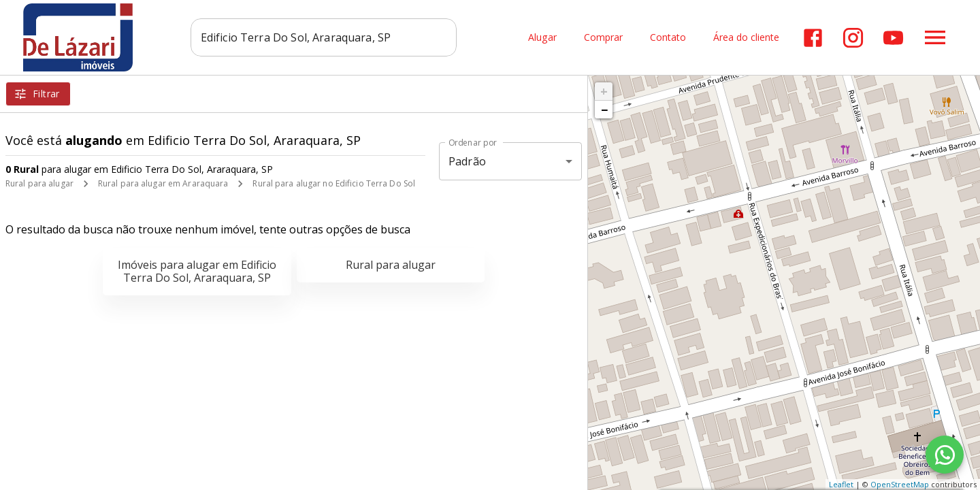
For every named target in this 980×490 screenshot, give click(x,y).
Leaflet (841, 484)
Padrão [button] (467, 161)
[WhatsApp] (945, 455)
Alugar (542, 38)
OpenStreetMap (900, 484)
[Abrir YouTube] (893, 38)
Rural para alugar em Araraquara (163, 183)
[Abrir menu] (935, 37)
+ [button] (604, 91)
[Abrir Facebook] (813, 38)
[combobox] (324, 37)
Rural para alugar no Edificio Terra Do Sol (334, 183)
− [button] (604, 110)
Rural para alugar (39, 183)
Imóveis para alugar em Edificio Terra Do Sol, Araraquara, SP (197, 271)
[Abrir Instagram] (853, 38)
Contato (668, 38)
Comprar (603, 38)
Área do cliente (746, 38)
